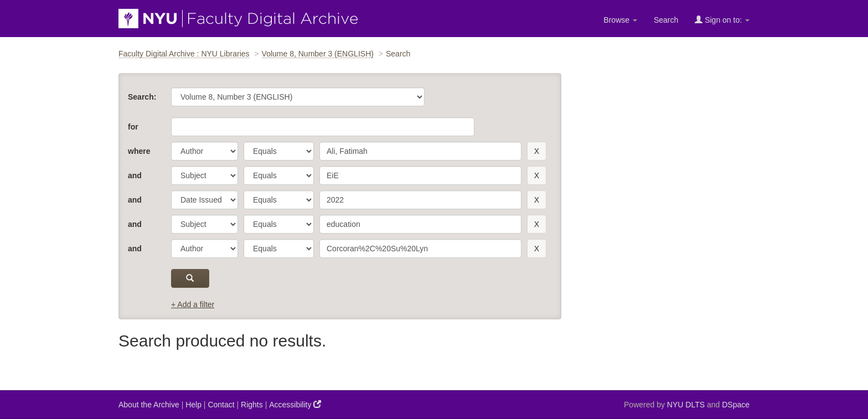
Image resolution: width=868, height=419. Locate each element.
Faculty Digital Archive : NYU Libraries (184, 54)
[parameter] (205, 151)
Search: (142, 97)
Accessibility (295, 404)
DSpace (736, 405)
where (139, 151)
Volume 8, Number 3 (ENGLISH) (318, 54)
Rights (252, 405)
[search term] (420, 151)
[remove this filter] (537, 151)
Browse (620, 20)
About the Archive (149, 405)
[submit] (190, 278)
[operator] (279, 151)
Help (193, 405)
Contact (221, 405)
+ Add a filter (193, 304)
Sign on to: (722, 20)
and (135, 175)
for (133, 127)
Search (666, 20)
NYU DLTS (686, 405)
